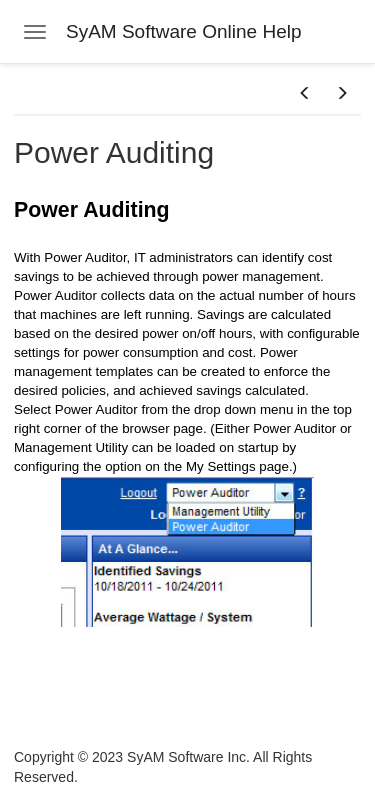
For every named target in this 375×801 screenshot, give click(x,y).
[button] (305, 94)
